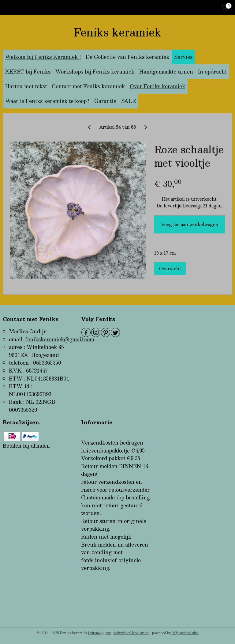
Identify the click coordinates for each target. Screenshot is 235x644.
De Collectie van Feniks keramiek (127, 57)
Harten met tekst (26, 86)
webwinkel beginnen (131, 633)
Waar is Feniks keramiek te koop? (47, 101)
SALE (129, 101)
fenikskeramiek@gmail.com (60, 339)
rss (108, 633)
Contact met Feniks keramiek (88, 86)
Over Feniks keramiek (157, 86)
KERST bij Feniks (28, 72)
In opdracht (212, 72)
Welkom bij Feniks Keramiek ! (43, 57)
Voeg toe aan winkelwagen (190, 224)
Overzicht (170, 268)
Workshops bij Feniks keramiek (95, 72)
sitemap (96, 633)
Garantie (105, 101)
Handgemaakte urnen (166, 72)
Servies (183, 57)
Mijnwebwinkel (185, 633)
